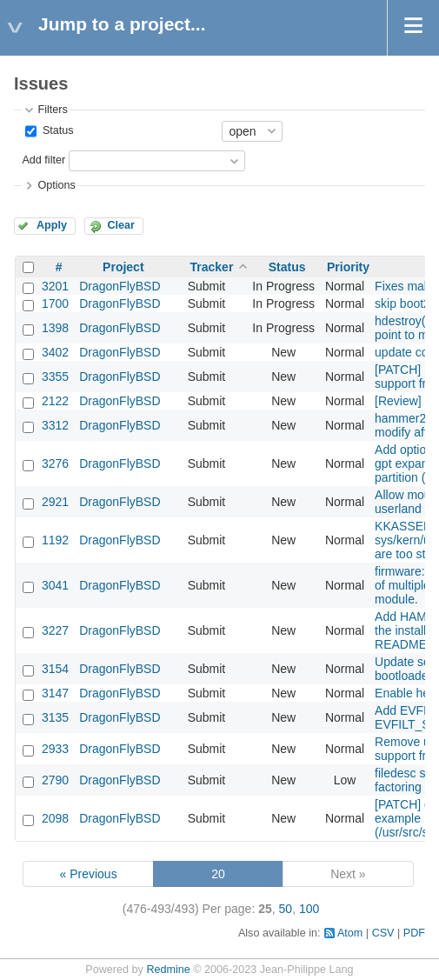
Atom (350, 933)
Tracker (212, 267)
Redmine (168, 970)
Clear (121, 225)
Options (56, 185)
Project (123, 267)
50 (286, 909)
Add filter (43, 160)
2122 (55, 401)
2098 (55, 818)
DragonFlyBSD (120, 286)
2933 (55, 749)
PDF (414, 933)
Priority (348, 267)
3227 (55, 630)
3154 (55, 669)
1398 (55, 328)
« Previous (89, 874)
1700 (55, 303)
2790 (55, 780)
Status (56, 130)
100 (309, 909)
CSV (383, 933)
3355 (55, 377)
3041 (55, 585)
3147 (55, 693)
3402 (55, 352)
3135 (55, 717)
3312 (55, 425)
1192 (55, 540)
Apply (52, 225)
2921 (55, 502)
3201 (55, 286)
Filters (52, 110)
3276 (55, 463)
